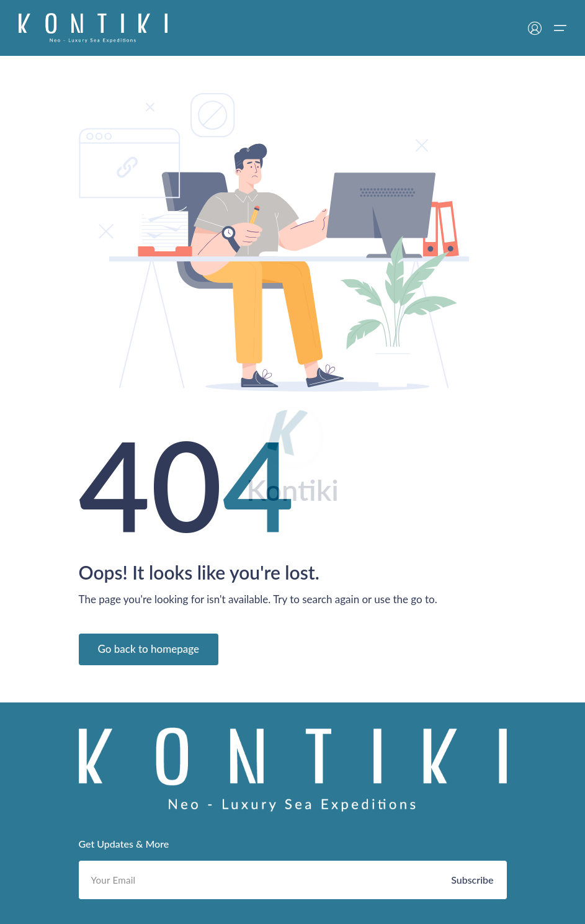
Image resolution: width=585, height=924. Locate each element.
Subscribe (472, 880)
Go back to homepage (149, 649)
